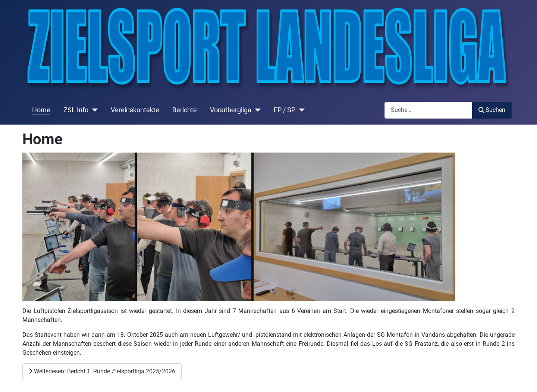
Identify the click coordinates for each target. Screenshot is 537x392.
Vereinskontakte (135, 110)
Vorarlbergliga (231, 110)
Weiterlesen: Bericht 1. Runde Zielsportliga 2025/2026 (102, 371)
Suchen (492, 110)
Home (41, 110)
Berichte (185, 110)
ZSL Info (76, 110)
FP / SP (285, 110)
